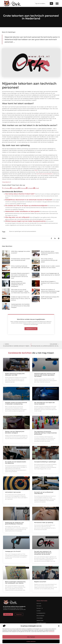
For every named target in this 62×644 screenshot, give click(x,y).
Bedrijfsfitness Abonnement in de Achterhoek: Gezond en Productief (29, 200)
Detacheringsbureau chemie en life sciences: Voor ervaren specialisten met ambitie (45, 375)
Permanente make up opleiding (44, 523)
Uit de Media (40, 618)
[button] (59, 626)
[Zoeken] (51, 3)
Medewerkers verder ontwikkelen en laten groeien (22, 211)
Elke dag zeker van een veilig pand (17, 217)
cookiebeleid (51, 632)
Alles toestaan (31, 637)
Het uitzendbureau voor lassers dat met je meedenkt (44, 403)
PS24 (36, 170)
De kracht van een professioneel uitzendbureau (44, 493)
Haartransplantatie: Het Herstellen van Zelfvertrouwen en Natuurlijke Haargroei (20, 306)
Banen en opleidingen (9, 32)
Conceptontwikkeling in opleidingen (45, 462)
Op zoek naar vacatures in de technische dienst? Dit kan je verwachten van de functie (43, 553)
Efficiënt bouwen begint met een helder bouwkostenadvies (25, 221)
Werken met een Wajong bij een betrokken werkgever (15, 432)
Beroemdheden (40, 616)
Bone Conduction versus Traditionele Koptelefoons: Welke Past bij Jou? (50, 253)
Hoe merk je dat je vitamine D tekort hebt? (20, 194)
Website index (40, 620)
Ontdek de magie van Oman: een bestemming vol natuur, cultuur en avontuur (21, 298)
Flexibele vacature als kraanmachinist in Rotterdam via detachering (16, 403)
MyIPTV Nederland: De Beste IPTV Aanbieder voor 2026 (15, 374)
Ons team (39, 606)
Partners (40, 608)
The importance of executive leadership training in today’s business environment (45, 433)
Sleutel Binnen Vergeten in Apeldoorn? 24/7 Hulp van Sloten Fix (50, 283)
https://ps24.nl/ (6, 182)
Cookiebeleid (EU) (41, 613)
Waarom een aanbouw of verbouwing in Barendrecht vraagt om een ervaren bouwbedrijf (50, 291)
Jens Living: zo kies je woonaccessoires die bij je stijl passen (49, 260)
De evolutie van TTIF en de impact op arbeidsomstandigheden (26, 206)
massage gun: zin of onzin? (13, 551)
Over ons (39, 603)
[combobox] (42, 3)
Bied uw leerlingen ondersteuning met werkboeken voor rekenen (15, 582)
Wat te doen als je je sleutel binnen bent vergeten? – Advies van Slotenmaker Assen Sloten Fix (20, 291)
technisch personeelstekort (45, 174)
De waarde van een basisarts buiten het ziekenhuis (16, 462)
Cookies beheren (31, 641)
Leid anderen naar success (13, 492)
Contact (39, 611)
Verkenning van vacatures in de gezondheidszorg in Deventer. (14, 523)
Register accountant (40, 582)
